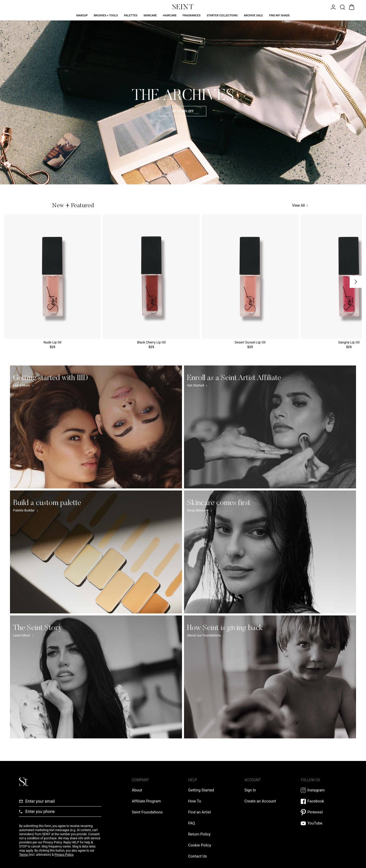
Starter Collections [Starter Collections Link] (222, 15)
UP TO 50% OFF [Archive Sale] (183, 111)
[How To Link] (195, 801)
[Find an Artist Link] (200, 812)
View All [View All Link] (300, 206)
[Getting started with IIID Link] (96, 427)
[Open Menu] (333, 7)
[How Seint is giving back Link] (270, 677)
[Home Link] (183, 7)
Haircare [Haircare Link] (170, 15)
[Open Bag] (351, 7)
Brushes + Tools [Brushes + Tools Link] (106, 15)
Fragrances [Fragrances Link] (192, 15)
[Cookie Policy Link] (200, 845)
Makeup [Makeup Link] (82, 15)
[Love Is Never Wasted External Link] (147, 812)
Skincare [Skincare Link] (150, 15)
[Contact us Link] (198, 856)
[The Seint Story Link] (96, 677)
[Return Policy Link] (199, 834)
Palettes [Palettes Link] (131, 15)
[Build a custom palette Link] (96, 552)
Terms (24, 855)
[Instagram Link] (324, 790)
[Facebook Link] (324, 801)
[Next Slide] (356, 282)
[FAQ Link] (192, 823)
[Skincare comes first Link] (270, 552)
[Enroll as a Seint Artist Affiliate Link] (270, 427)
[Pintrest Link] (324, 812)
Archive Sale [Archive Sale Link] (253, 15)
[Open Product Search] (342, 7)
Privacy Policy (64, 855)
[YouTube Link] (324, 823)
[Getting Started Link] (201, 790)
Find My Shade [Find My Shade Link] (279, 15)
